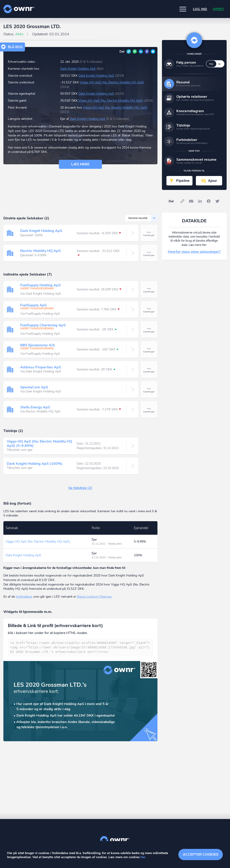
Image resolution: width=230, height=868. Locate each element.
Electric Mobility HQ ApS (40, 251)
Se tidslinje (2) (80, 488)
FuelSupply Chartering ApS (43, 325)
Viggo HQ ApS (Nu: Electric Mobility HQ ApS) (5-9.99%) (39, 443)
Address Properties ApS (41, 367)
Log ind (200, 9)
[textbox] (80, 648)
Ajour (212, 181)
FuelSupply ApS (33, 305)
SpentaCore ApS (34, 387)
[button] (183, 9)
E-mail (135, 51)
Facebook (147, 51)
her (143, 857)
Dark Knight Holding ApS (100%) (35, 464)
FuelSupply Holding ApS (40, 285)
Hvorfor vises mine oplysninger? (194, 252)
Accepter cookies (201, 855)
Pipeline (183, 181)
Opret (219, 9)
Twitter (153, 51)
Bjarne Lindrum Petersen (94, 597)
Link (129, 51)
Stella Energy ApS (35, 407)
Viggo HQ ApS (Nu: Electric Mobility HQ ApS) (112, 82)
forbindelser (24, 597)
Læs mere (80, 164)
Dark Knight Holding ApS (78, 69)
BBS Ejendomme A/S (38, 345)
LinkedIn (141, 51)
